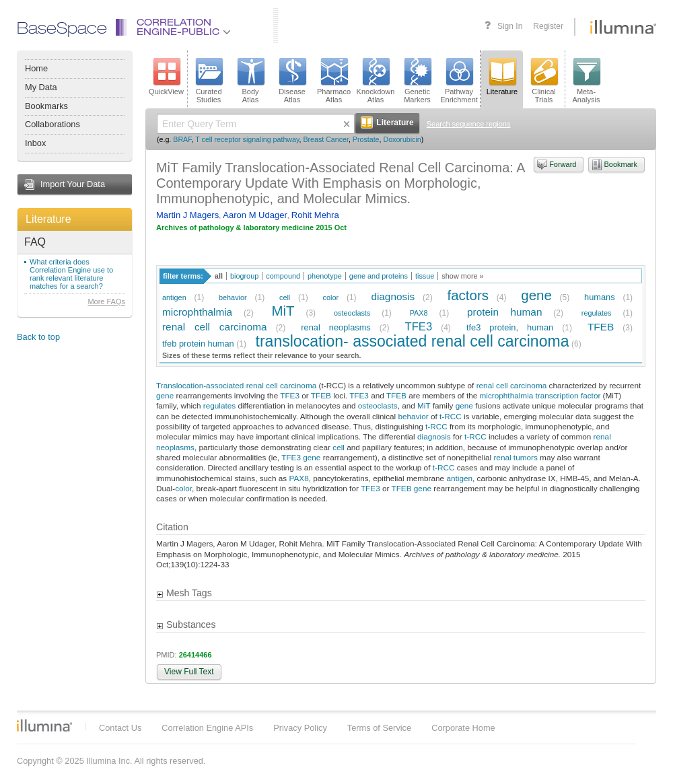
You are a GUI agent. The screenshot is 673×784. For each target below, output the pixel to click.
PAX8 (419, 313)
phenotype (325, 276)
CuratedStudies (209, 81)
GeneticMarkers (417, 81)
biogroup (244, 276)
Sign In (510, 26)
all (219, 276)
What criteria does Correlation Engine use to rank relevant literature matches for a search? (71, 274)
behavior (233, 297)
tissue (425, 276)
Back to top (38, 337)
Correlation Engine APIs (207, 728)
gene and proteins (379, 276)
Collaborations (52, 124)
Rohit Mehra (315, 215)
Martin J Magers (187, 215)
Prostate (366, 139)
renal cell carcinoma (215, 327)
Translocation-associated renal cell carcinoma (236, 385)
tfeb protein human (198, 344)
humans (600, 297)
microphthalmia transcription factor (540, 395)
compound (283, 276)
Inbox (35, 143)
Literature (48, 219)
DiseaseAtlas (292, 81)
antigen (174, 297)
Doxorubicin (402, 139)
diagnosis (393, 296)
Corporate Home (463, 728)
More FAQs (106, 301)
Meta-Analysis (587, 81)
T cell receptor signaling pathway (247, 139)
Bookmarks (46, 106)
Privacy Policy (300, 728)
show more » (462, 276)
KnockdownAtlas (376, 81)
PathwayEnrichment (459, 81)
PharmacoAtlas (334, 81)
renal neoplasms (335, 327)
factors (468, 295)
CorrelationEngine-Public (184, 28)
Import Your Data (73, 184)
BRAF (182, 139)
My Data (41, 87)
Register (548, 26)
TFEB (601, 327)
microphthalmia (197, 312)
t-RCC (451, 416)
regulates (597, 313)
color (331, 297)
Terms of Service (379, 728)
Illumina (44, 725)
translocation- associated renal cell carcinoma (413, 341)
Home (36, 68)
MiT (283, 311)
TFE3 (419, 327)
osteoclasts (352, 313)
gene (536, 295)
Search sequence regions (469, 124)
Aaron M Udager (255, 215)
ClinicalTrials (544, 81)
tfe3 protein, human (510, 327)
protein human (504, 312)
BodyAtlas (250, 81)
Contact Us (120, 728)
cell (285, 297)
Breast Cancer (326, 139)
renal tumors (515, 457)
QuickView (166, 77)
